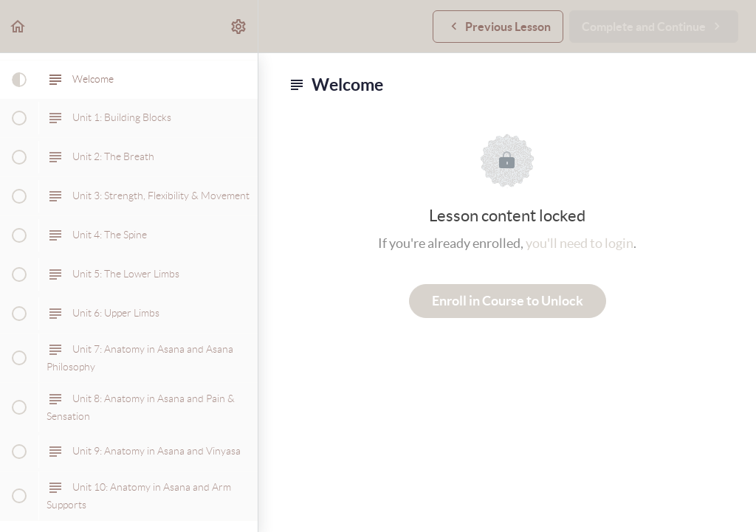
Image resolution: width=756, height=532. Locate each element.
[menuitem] (239, 26)
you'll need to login (580, 243)
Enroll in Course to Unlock (508, 301)
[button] (18, 26)
